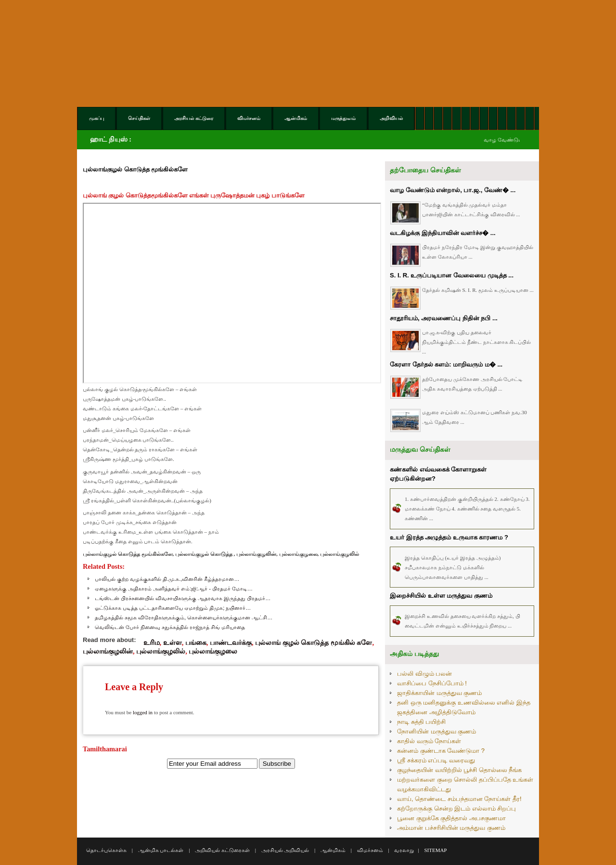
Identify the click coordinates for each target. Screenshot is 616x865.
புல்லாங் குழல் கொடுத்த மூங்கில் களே (314, 642)
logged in (143, 712)
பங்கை (196, 642)
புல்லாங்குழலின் (108, 651)
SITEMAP (435, 850)
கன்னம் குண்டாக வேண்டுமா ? (441, 751)
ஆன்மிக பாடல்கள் (161, 850)
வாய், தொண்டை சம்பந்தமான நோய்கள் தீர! (459, 799)
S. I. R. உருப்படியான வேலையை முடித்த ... (452, 275)
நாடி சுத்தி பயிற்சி (421, 722)
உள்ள (173, 642)
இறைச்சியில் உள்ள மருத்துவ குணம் (441, 596)
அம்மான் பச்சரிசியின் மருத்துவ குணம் (451, 828)
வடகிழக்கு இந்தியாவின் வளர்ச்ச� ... (443, 233)
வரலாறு (404, 850)
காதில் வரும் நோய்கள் (429, 741)
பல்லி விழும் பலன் (424, 674)
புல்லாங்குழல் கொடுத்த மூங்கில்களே (135, 169)
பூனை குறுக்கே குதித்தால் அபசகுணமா (451, 818)
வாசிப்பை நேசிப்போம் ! (432, 683)
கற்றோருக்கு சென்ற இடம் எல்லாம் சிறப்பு (456, 808)
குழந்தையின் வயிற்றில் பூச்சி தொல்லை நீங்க (459, 770)
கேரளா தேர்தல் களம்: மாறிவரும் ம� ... (446, 364)
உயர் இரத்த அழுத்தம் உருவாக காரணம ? (449, 537)
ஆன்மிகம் (333, 850)
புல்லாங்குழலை (213, 651)
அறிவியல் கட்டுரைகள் (222, 850)
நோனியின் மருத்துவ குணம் (436, 731)
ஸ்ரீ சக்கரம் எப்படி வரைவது (436, 760)
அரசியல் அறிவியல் (285, 850)
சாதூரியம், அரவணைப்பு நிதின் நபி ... (444, 318)
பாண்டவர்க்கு (231, 642)
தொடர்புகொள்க (106, 850)
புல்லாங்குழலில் (161, 651)
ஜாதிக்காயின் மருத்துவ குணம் (439, 693)
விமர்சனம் (370, 850)
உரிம (152, 642)
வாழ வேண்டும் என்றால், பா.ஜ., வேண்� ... (453, 190)
